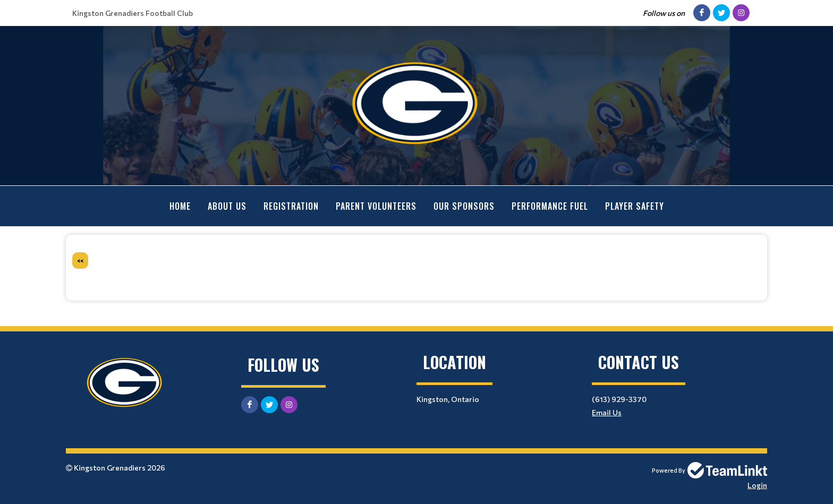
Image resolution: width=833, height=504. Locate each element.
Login (757, 485)
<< (80, 260)
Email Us (607, 412)
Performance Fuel (550, 206)
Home (180, 206)
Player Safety (635, 206)
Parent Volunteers (376, 206)
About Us (227, 206)
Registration (291, 206)
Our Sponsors (464, 206)
